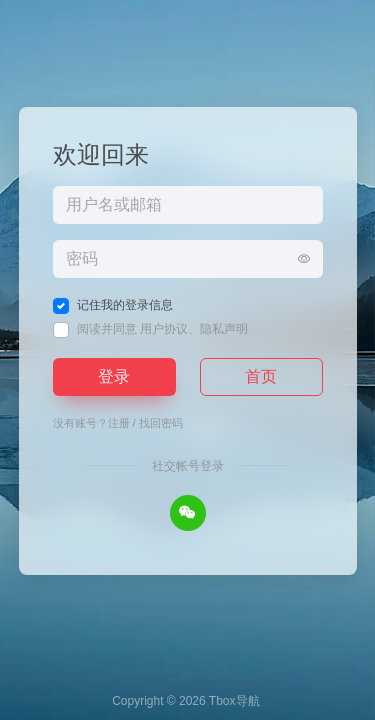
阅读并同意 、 (162, 329)
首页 (261, 376)
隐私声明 (224, 329)
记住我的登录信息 (125, 305)
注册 (119, 423)
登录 (114, 376)
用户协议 (164, 329)
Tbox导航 (234, 701)
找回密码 (161, 423)
